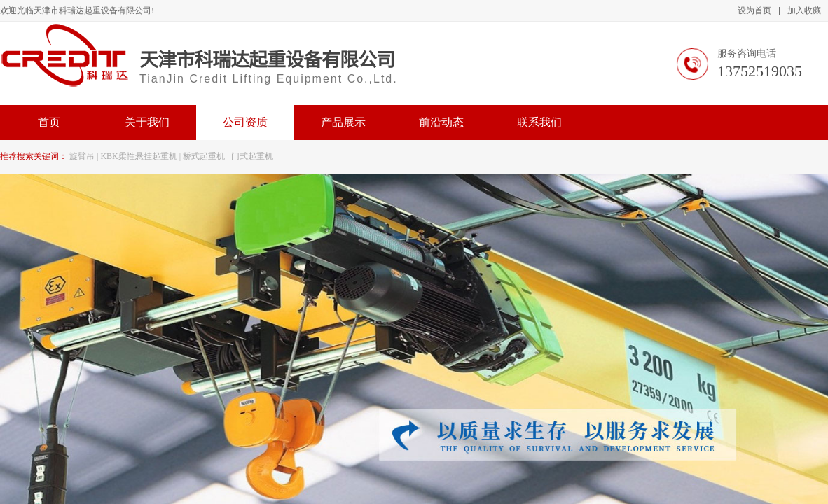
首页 (49, 122)
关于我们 (147, 122)
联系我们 (539, 122)
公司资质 (245, 122)
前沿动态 (441, 122)
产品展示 (343, 122)
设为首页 (754, 10)
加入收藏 (804, 10)
